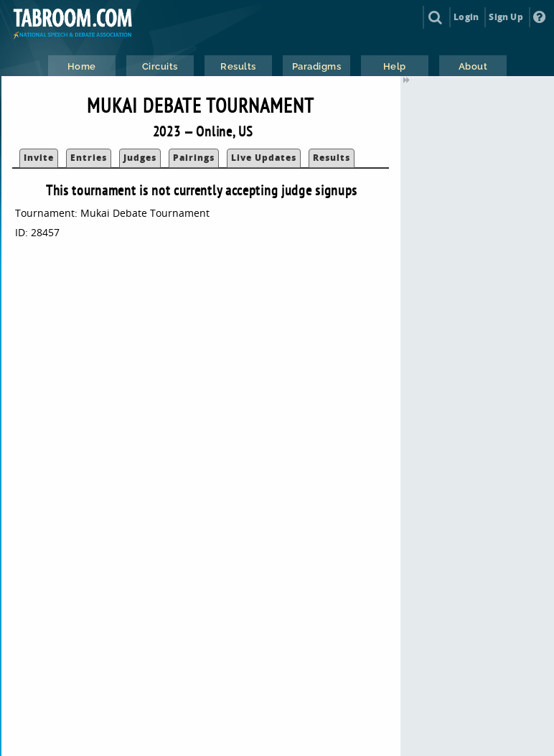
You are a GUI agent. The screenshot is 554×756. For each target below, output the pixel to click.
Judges (140, 158)
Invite (39, 158)
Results (332, 158)
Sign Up (506, 17)
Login (466, 17)
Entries (89, 158)
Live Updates (264, 158)
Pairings (194, 158)
